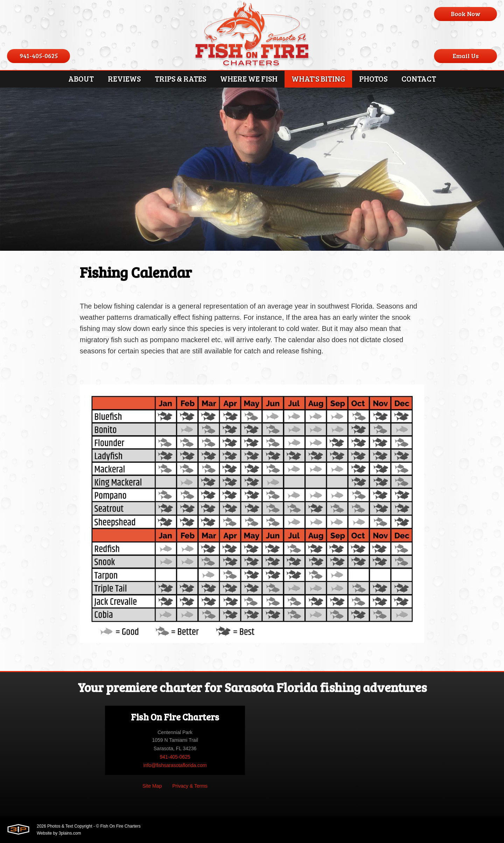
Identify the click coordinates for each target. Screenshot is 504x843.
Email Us (466, 56)
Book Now (466, 14)
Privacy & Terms (190, 786)
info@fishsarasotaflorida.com (175, 765)
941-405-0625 (39, 56)
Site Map (152, 786)
